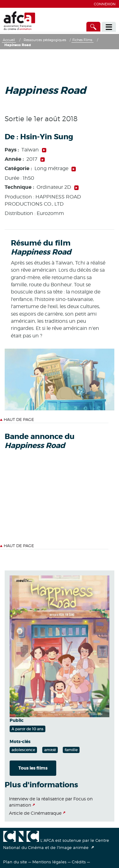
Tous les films (33, 768)
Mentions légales (49, 862)
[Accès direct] (94, 27)
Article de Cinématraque (35, 813)
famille (71, 750)
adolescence (23, 750)
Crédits (79, 862)
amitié (50, 750)
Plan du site (15, 862)
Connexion (105, 4)
